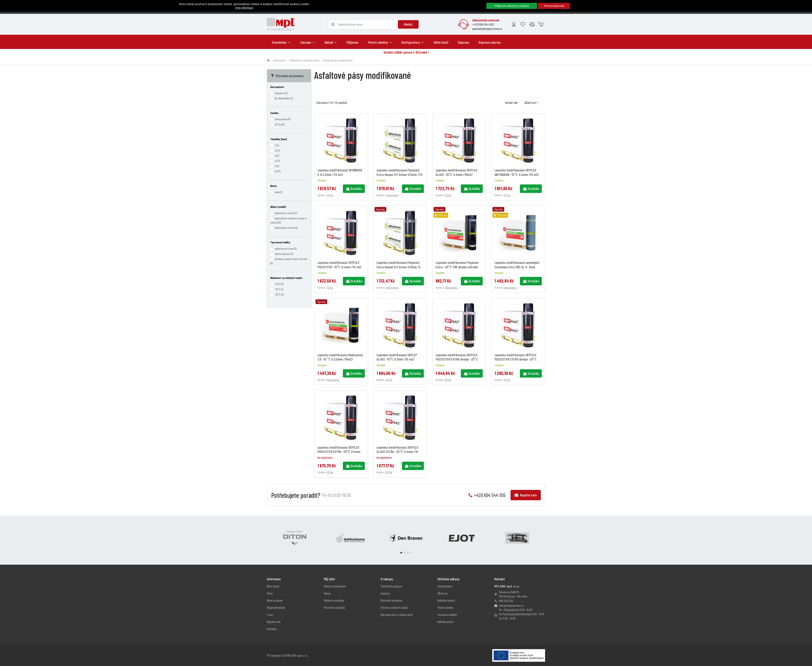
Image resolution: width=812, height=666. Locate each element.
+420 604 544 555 (483, 24)
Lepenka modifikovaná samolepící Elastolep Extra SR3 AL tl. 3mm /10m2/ (517, 267)
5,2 (278, 171)
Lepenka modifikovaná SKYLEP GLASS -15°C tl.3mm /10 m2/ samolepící (397, 359)
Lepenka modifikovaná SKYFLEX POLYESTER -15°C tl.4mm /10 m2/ (340, 265)
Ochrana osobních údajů (394, 608)
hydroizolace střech (286, 228)
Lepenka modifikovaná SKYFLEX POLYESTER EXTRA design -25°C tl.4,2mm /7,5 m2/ (516, 359)
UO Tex (330, 195)
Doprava (385, 593)
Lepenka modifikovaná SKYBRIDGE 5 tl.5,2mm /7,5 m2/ (340, 172)
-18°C (279, 289)
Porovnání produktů (334, 608)
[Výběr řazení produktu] (532, 103)
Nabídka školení (446, 600)
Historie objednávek (335, 586)
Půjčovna (442, 593)
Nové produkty (275, 600)
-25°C (279, 294)
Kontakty (272, 629)
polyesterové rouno (286, 249)
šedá (279, 192)
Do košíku (354, 188)
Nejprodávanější (276, 608)
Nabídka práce (445, 622)
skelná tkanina (284, 254)
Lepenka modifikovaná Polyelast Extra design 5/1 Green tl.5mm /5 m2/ (399, 267)
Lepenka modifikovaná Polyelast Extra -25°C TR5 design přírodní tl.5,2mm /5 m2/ (457, 267)
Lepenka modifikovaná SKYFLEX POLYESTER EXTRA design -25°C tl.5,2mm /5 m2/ (457, 359)
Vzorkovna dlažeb (447, 615)
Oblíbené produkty (334, 600)
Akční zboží (273, 586)
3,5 (277, 150)
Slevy (270, 593)
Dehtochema (392, 195)
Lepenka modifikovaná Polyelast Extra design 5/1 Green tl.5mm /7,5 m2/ (400, 174)
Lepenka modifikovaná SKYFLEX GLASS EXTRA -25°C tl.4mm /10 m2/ (397, 452)
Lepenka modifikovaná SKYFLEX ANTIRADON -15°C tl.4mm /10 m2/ (517, 172)
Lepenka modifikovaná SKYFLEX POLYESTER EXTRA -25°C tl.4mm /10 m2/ (339, 452)
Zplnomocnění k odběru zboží (397, 615)
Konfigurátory (445, 586)
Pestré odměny (445, 608)
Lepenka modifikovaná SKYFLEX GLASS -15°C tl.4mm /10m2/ (457, 172)
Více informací (244, 8)
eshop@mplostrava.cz (511, 605)
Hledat (408, 24)
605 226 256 (506, 601)
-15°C (279, 284)
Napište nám (526, 495)
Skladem (281, 93)
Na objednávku (284, 98)
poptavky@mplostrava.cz (487, 29)
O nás (270, 615)
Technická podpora (391, 586)
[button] (281, 42)
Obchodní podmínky (391, 600)
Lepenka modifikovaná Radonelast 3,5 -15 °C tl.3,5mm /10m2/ (340, 357)
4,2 (277, 161)
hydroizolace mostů (286, 213)
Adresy (327, 593)
